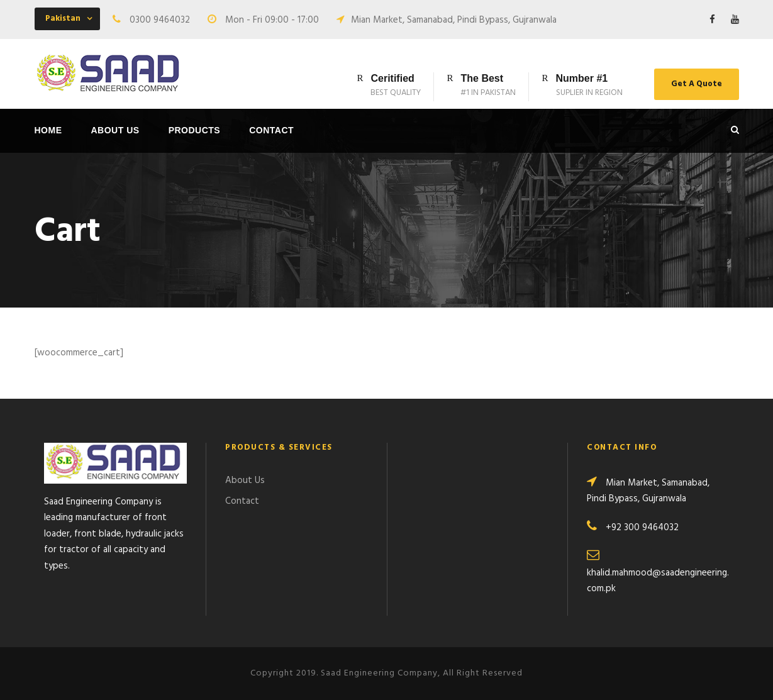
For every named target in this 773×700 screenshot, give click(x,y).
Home (48, 130)
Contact (271, 130)
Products (195, 130)
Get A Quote (697, 84)
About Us (115, 130)
